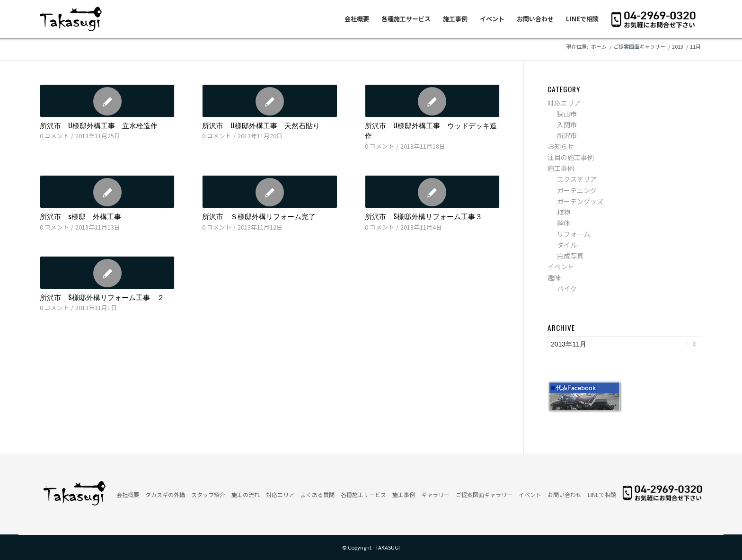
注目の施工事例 (571, 157)
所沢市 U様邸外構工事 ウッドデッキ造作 (431, 130)
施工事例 (561, 168)
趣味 (554, 277)
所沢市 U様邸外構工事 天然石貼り (261, 125)
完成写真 (570, 256)
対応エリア (564, 103)
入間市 (567, 124)
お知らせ (561, 146)
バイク (567, 288)
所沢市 (567, 135)
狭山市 (567, 114)
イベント (561, 267)
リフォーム (574, 234)
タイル (567, 245)
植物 (564, 212)
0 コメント (54, 136)
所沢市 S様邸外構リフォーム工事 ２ (102, 297)
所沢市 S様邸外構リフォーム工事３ (424, 216)
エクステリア (577, 179)
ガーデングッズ (580, 201)
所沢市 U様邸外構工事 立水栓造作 (99, 125)
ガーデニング (577, 190)
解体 (564, 223)
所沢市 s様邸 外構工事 (80, 216)
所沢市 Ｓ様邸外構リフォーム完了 (259, 216)
